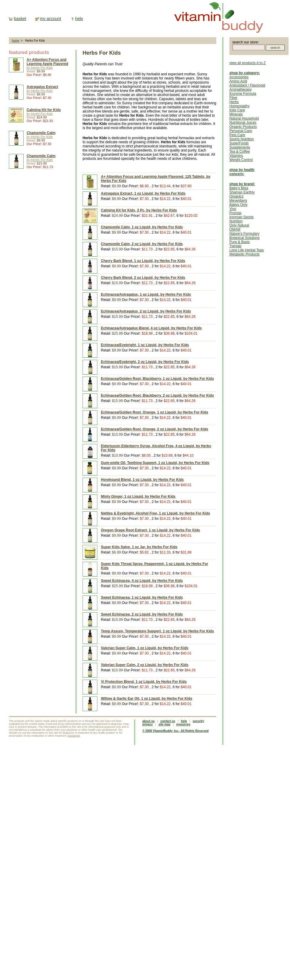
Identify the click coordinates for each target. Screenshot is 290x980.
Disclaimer (74, 736)
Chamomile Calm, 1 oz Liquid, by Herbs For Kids (142, 227)
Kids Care (237, 110)
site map (164, 724)
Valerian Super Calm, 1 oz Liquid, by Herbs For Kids (145, 648)
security (198, 721)
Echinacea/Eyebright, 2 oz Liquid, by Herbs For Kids (145, 362)
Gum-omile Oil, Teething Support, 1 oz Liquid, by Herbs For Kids (155, 463)
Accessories (239, 77)
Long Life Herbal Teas (247, 250)
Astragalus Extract (42, 87)
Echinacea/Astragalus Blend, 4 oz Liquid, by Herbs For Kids (151, 328)
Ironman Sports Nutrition (241, 219)
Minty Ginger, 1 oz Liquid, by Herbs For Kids (138, 496)
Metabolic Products (244, 254)
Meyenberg (238, 201)
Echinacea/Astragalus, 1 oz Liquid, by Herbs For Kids (146, 294)
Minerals (236, 114)
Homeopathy (239, 106)
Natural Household (244, 118)
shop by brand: (242, 184)
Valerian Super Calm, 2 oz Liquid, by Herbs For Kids (145, 665)
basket (20, 19)
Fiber (233, 98)
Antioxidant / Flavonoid (247, 85)
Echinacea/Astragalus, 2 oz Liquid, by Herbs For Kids (146, 311)
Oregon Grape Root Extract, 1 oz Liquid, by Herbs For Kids (150, 530)
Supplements (240, 147)
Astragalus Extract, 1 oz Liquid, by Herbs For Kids (143, 193)
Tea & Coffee (240, 152)
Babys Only (238, 205)
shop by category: (245, 73)
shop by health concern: (242, 172)
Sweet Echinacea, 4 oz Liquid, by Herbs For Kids (142, 581)
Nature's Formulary (244, 234)
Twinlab (235, 246)
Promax (235, 213)
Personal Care (241, 131)
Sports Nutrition (242, 139)
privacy (148, 724)
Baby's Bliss (239, 188)
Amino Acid (238, 81)
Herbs (234, 102)
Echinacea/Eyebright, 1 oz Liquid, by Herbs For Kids (145, 345)
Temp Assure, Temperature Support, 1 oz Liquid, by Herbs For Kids (157, 631)
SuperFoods (239, 143)
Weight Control (241, 160)
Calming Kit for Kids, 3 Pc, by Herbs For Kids (139, 210)
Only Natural (239, 225)
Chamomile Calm (41, 133)
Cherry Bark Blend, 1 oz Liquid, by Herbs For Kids (143, 261)
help (79, 19)
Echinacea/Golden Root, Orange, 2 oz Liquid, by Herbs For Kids (155, 429)
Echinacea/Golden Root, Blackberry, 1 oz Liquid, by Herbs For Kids (157, 379)
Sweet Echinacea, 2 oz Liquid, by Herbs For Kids (142, 614)
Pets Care (237, 135)
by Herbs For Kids (40, 68)
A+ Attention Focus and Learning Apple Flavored (47, 62)
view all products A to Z (248, 63)
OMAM (235, 229)
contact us (168, 721)
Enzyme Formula (243, 94)
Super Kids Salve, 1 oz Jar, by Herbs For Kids (139, 547)
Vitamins (236, 156)
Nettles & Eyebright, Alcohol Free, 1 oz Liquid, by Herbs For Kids (156, 513)
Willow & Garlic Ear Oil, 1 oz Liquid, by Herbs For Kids (147, 699)
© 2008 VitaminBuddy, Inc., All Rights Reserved (175, 731)
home (16, 41)
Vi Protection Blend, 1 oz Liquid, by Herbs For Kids (144, 682)
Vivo (233, 209)
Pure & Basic (240, 242)
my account (51, 19)
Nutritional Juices (243, 123)
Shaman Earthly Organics (242, 194)
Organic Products (243, 127)
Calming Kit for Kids (44, 110)
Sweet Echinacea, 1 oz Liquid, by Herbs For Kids (142, 598)
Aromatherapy (240, 89)
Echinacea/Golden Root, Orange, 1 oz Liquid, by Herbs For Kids (155, 412)
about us (149, 721)
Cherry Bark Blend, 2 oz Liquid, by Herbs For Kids (143, 278)
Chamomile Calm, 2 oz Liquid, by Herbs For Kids (142, 244)
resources (183, 724)
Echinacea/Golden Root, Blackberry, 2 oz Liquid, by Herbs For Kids (157, 395)
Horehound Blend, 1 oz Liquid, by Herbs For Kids (142, 480)
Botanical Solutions (244, 238)
